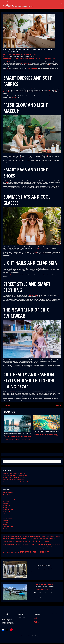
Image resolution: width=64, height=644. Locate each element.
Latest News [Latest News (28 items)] (37, 543)
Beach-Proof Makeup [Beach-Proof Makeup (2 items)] (9, 538)
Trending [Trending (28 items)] (45, 553)
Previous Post (6, 407)
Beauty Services (7, 496)
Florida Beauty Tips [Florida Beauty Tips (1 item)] (35, 540)
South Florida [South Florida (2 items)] (41, 548)
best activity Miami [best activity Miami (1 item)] (23, 538)
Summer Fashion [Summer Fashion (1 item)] (7, 554)
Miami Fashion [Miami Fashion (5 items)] (37, 546)
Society (5, 526)
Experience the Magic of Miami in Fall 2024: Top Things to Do (17, 436)
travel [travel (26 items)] (36, 553)
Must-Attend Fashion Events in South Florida (14, 475)
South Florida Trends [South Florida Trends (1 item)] (33, 550)
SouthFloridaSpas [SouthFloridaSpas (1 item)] (16, 550)
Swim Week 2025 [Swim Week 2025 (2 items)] (15, 554)
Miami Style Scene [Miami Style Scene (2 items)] (47, 546)
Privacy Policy (56, 615)
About (35, 620)
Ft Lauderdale (33, 63)
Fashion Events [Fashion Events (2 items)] (22, 540)
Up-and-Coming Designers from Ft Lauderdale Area (16, 483)
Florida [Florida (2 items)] (28, 540)
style (22, 64)
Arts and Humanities (18, 438)
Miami (26, 63)
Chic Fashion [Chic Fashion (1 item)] (52, 538)
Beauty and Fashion (8, 60)
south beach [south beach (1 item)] (34, 548)
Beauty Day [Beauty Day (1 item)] (17, 538)
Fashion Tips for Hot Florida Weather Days (14, 479)
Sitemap (36, 623)
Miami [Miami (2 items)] (24, 546)
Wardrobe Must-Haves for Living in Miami (14, 481)
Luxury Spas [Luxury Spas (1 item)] (20, 546)
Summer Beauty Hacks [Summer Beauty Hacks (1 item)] (54, 550)
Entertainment (27, 438)
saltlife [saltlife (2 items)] (25, 548)
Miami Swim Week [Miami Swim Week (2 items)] (8, 548)
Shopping (6, 524)
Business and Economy (9, 500)
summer (14, 99)
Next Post (59, 407)
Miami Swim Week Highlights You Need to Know (15, 477)
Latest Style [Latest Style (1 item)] (46, 543)
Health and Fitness (18, 439)
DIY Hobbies (6, 502)
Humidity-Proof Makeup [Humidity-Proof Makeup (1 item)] (25, 543)
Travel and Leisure (8, 438)
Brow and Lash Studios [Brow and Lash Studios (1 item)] (44, 538)
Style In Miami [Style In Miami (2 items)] (45, 550)
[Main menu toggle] (61, 4)
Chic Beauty (17, 60)
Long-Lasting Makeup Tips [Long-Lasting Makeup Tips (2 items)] (10, 546)
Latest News (37, 621)
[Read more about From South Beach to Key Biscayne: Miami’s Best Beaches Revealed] (47, 424)
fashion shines (7, 303)
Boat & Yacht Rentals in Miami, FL (44, 591)
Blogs (5, 498)
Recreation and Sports (14, 441)
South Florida (27, 64)
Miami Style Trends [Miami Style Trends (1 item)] (56, 546)
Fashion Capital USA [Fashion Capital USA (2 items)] (13, 540)
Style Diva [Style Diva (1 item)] (39, 550)
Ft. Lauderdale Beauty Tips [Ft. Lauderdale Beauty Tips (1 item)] (9, 543)
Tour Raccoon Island (35, 597)
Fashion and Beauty (13, 56)
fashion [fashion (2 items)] (5, 540)
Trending (22, 441)
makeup (46, 156)
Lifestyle (20, 56)
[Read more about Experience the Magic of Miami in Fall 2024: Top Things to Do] (17, 425)
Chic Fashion (23, 60)
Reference (6, 522)
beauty (51, 66)
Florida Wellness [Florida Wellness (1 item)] (52, 540)
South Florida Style (42, 60)
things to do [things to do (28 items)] (26, 553)
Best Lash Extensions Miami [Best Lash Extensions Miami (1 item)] (33, 538)
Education (6, 505)
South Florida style (9, 63)
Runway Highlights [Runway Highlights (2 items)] (18, 548)
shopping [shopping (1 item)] (29, 548)
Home (3, 8)
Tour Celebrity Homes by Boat (48, 597)
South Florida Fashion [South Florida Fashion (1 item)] (8, 550)
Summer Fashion (52, 60)
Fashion (5, 56)
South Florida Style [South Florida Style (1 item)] (24, 550)
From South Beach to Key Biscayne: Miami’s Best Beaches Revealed (46, 434)
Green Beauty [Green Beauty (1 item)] (17, 543)
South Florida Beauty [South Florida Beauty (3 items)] (51, 548)
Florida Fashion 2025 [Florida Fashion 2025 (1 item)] (43, 540)
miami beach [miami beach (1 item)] (29, 546)
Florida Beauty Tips (32, 60)
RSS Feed (36, 624)
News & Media (54, 436)
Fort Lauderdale (33, 297)
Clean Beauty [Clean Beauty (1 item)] (58, 538)
